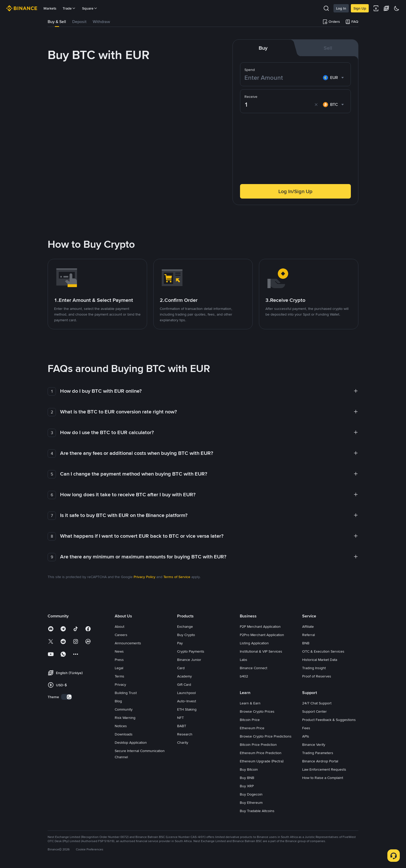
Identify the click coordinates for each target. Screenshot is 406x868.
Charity (183, 742)
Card (181, 668)
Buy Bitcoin (249, 769)
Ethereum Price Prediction (261, 753)
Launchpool (186, 693)
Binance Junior (189, 660)
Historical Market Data (320, 660)
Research (185, 734)
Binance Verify (314, 745)
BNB (306, 643)
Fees (306, 728)
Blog (118, 701)
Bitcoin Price (250, 720)
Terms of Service (177, 577)
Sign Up (360, 8)
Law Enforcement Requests (324, 769)
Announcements (128, 643)
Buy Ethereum (251, 803)
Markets (50, 8)
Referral (309, 635)
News (119, 651)
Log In (341, 8)
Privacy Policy (144, 577)
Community (124, 709)
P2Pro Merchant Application (262, 635)
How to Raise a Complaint (323, 778)
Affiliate (308, 626)
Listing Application (254, 643)
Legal (119, 668)
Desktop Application (131, 742)
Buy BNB (247, 778)
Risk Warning (125, 718)
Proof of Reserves (317, 676)
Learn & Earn (250, 703)
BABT (182, 726)
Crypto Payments (191, 651)
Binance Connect (253, 668)
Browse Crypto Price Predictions (266, 736)
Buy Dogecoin (251, 794)
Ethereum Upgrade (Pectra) (262, 761)
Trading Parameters (318, 753)
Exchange (185, 626)
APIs (306, 736)
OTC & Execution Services (323, 651)
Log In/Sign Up (295, 191)
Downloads (124, 734)
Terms (119, 676)
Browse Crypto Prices (257, 711)
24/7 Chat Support (317, 703)
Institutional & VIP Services (261, 651)
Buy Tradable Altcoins (257, 811)
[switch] (67, 697)
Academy (184, 676)
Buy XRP (247, 786)
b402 (244, 676)
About (119, 626)
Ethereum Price (252, 728)
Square (90, 8)
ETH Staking (187, 709)
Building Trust (126, 693)
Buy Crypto (186, 635)
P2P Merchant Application (260, 626)
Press (119, 660)
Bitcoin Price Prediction (258, 745)
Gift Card (184, 684)
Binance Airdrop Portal (320, 761)
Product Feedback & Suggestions (329, 720)
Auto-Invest (187, 701)
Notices (121, 726)
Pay (180, 643)
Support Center (314, 711)
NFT (180, 718)
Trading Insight (314, 668)
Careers (121, 635)
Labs (244, 660)
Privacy (120, 684)
